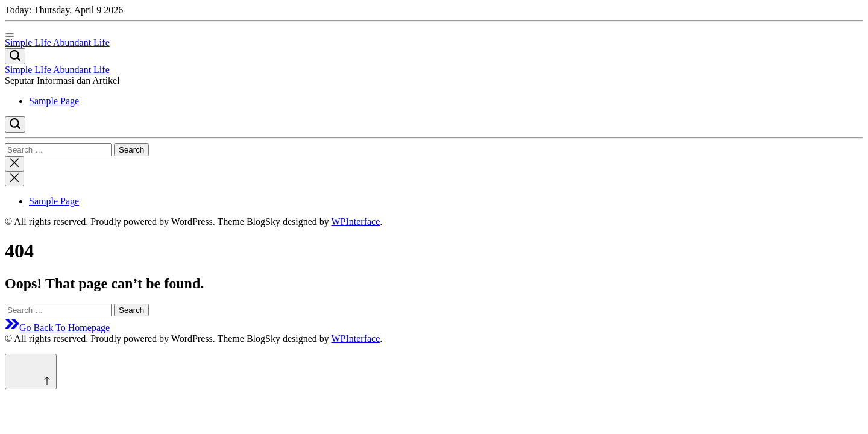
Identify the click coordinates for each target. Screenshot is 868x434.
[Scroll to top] (31, 372)
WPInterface (355, 222)
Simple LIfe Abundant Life (57, 42)
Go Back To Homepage (57, 328)
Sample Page (54, 101)
